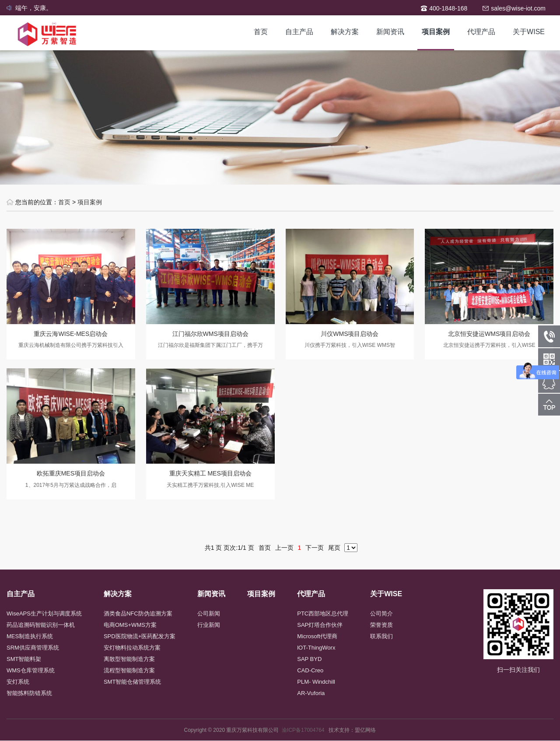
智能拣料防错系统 (29, 693)
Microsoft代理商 (317, 636)
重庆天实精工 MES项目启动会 (210, 473)
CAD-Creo (310, 670)
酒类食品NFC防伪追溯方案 (138, 613)
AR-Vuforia (311, 693)
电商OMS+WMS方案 (130, 625)
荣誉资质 (381, 625)
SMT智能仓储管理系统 (132, 682)
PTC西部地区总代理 (323, 613)
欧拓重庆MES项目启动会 (71, 473)
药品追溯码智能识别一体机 (41, 625)
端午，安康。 (34, 8)
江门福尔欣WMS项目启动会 (210, 334)
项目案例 (436, 32)
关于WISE (529, 32)
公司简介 (381, 613)
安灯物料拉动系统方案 (132, 648)
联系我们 (381, 636)
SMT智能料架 (24, 659)
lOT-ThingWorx (316, 648)
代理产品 (481, 32)
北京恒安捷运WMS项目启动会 (489, 334)
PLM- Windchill (316, 682)
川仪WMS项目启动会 (350, 334)
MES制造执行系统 (30, 636)
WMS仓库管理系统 (31, 670)
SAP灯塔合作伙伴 (320, 625)
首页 (261, 32)
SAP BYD (309, 659)
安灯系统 (18, 682)
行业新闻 (209, 625)
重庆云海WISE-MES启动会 (71, 334)
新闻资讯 (390, 32)
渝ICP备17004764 (305, 730)
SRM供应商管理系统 (33, 648)
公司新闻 (209, 613)
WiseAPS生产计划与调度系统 (44, 613)
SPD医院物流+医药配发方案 (140, 636)
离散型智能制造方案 (129, 659)
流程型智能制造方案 (129, 670)
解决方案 (345, 32)
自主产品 (299, 32)
